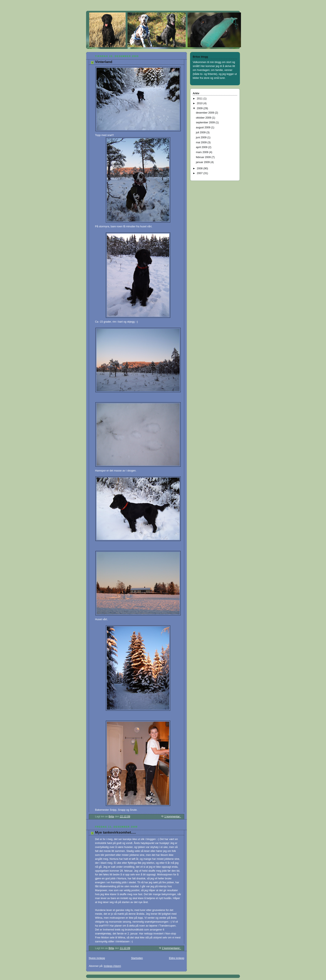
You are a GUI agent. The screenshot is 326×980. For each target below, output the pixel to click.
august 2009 (203, 127)
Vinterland (104, 62)
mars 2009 (202, 152)
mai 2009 (202, 142)
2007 (200, 173)
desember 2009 (205, 113)
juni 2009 (202, 137)
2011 (200, 99)
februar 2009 (204, 157)
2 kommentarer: (172, 948)
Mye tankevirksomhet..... (115, 832)
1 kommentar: (173, 817)
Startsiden (137, 958)
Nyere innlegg (97, 958)
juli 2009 (201, 132)
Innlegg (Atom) (112, 966)
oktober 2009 (204, 118)
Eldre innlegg (177, 958)
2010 (200, 103)
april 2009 (202, 147)
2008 (200, 168)
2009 (200, 108)
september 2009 (206, 122)
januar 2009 (203, 162)
